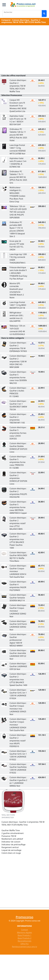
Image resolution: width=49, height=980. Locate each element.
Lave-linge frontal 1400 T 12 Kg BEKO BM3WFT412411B (18, 305)
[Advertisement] (24, 50)
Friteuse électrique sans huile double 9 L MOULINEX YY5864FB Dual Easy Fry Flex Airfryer (18, 273)
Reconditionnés (24, 941)
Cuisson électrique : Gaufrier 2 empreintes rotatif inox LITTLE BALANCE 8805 (18, 523)
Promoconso (24, 917)
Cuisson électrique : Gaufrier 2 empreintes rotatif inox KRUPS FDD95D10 (18, 741)
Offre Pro (24, 944)
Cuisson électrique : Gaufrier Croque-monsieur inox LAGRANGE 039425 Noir (18, 709)
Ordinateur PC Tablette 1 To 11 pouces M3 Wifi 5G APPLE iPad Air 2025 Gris (18, 177)
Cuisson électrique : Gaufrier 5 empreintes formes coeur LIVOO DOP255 (18, 433)
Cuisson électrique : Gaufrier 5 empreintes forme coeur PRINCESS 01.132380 (18, 462)
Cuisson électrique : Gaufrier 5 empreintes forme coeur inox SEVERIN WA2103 (18, 378)
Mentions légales (25, 932)
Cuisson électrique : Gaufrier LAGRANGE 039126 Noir (18, 666)
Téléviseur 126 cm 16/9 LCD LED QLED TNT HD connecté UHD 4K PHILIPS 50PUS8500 (18, 212)
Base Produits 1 (24, 935)
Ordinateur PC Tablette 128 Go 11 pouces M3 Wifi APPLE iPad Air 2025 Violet (18, 135)
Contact (25, 930)
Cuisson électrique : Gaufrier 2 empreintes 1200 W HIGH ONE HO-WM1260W (18, 362)
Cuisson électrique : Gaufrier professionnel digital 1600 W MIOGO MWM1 (18, 640)
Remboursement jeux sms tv (24, 947)
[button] (4, 5)
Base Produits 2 (24, 938)
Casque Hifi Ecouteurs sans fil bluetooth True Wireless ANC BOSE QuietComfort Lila (18, 106)
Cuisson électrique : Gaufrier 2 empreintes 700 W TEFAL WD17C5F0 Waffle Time (18, 86)
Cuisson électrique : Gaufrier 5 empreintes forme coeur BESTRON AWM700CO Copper (18, 507)
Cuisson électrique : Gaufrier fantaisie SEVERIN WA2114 (18, 598)
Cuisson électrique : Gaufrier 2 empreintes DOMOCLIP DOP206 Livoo (18, 478)
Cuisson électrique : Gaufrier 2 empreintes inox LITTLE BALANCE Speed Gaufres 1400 (18, 680)
